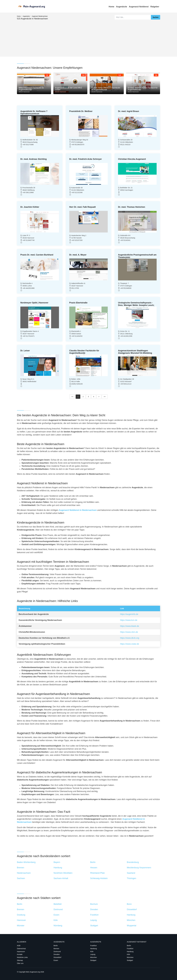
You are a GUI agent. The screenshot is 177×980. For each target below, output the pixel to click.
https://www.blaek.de (130, 626)
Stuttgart (93, 960)
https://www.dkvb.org (130, 638)
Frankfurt (93, 946)
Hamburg (94, 949)
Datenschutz (21, 949)
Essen (56, 960)
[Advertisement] (88, 37)
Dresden (57, 954)
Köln (92, 952)
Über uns (20, 963)
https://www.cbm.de (129, 632)
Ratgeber (155, 7)
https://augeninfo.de (129, 614)
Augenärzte (122, 7)
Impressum (21, 952)
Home (111, 7)
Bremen (56, 949)
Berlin (56, 946)
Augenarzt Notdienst (139, 7)
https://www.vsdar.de (130, 644)
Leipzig (93, 954)
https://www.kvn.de (129, 620)
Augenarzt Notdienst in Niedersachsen (78, 510)
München (94, 957)
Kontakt (20, 954)
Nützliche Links (22, 957)
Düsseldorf (57, 957)
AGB (19, 946)
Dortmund (57, 952)
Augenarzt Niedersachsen (40, 16)
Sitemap (20, 960)
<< (72, 397)
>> (105, 397)
